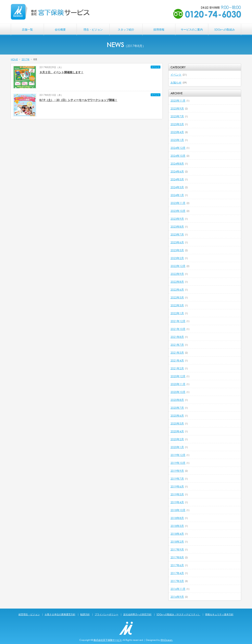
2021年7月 (177, 345)
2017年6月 (177, 565)
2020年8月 (177, 400)
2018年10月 (178, 510)
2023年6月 (177, 242)
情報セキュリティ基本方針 (219, 614)
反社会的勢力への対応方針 (137, 614)
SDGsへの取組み (225, 29)
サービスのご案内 (192, 29)
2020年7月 (177, 408)
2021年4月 (177, 360)
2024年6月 (177, 171)
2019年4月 (177, 502)
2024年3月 (177, 187)
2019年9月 (177, 471)
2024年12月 (178, 148)
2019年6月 (177, 486)
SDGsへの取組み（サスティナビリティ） (178, 614)
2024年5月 (177, 179)
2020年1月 (177, 447)
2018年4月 (177, 534)
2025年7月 (177, 116)
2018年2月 (177, 542)
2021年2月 (177, 368)
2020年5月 (177, 423)
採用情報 (159, 29)
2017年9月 (177, 549)
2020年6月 (177, 416)
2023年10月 (178, 211)
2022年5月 (177, 297)
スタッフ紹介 (126, 29)
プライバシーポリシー (107, 614)
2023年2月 (177, 258)
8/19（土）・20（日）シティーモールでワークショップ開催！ (78, 100)
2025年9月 (177, 108)
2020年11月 (178, 384)
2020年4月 (177, 431)
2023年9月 (177, 219)
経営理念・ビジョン (29, 614)
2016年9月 (177, 597)
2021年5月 (177, 353)
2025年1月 (177, 140)
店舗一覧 (27, 29)
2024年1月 (177, 195)
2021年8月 (177, 337)
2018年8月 (177, 518)
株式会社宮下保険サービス (108, 640)
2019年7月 (177, 479)
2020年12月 (178, 376)
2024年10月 (178, 156)
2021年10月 (178, 329)
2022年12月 (178, 266)
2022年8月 (177, 282)
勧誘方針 (85, 614)
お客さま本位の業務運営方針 (60, 614)
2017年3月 (177, 581)
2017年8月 (177, 557)
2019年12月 (178, 455)
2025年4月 (177, 132)
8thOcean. (167, 640)
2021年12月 (178, 321)
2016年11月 (178, 589)
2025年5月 (177, 124)
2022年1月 (177, 313)
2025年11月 (178, 101)
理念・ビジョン (93, 29)
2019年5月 (177, 494)
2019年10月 (178, 463)
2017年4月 (177, 573)
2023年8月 (177, 227)
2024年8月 (177, 164)
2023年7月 (177, 234)
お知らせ (176, 82)
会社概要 (60, 29)
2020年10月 (178, 392)
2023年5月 (177, 250)
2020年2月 (177, 439)
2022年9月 (177, 274)
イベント (156, 67)
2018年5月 (177, 526)
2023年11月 (178, 203)
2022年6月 (177, 290)
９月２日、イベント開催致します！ (61, 72)
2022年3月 (177, 305)
